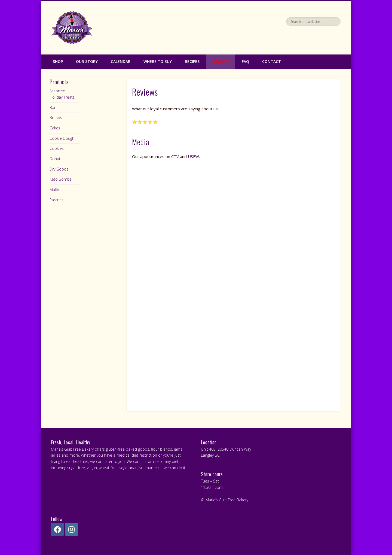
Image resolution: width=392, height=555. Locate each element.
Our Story (87, 61)
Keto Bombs (61, 179)
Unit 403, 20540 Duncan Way (226, 449)
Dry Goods (59, 169)
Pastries (56, 200)
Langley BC (210, 455)
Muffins (56, 189)
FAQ (245, 61)
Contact (272, 61)
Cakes (55, 128)
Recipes (192, 61)
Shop (58, 61)
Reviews (221, 61)
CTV (175, 156)
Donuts (56, 159)
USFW (193, 156)
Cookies (57, 148)
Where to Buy (158, 61)
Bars (53, 107)
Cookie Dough (62, 138)
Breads (56, 118)
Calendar (121, 61)
